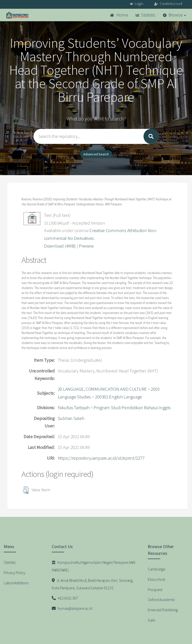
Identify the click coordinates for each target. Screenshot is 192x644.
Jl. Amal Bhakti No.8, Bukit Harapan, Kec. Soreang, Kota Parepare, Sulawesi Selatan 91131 (92, 584)
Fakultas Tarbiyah (74, 408)
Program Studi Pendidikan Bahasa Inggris (132, 408)
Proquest (155, 590)
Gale (151, 620)
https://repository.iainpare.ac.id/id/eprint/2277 (101, 458)
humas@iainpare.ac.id (72, 608)
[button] (26, 490)
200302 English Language (118, 397)
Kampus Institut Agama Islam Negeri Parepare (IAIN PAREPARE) (93, 566)
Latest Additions (16, 583)
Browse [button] (175, 15)
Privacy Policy (14, 573)
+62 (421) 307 (65, 598)
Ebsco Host (156, 579)
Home (119, 15)
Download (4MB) (60, 246)
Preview (86, 246)
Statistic (146, 15)
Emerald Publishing (163, 610)
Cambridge (156, 569)
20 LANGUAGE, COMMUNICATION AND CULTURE (102, 389)
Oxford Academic (161, 600)
